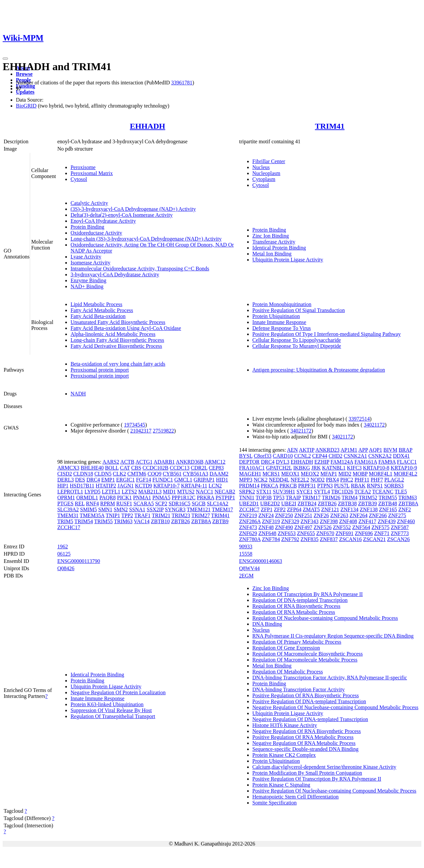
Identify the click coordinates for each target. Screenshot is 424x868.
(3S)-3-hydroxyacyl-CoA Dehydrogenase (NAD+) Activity (133, 209)
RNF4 (92, 503)
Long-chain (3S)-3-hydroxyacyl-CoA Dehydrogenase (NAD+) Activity (146, 239)
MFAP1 (329, 474)
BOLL (112, 468)
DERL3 (66, 480)
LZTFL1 (111, 492)
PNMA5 (161, 498)
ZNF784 (271, 539)
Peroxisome (83, 167)
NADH (78, 394)
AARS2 (111, 462)
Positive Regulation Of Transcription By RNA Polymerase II (317, 779)
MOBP (360, 474)
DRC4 (93, 480)
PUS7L (342, 486)
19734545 (134, 425)
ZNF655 (306, 533)
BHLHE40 (92, 468)
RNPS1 (375, 486)
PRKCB (288, 486)
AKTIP (307, 450)
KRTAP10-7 (167, 486)
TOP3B (264, 498)
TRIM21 (161, 515)
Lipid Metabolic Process (96, 304)
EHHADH (148, 126)
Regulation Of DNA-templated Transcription (300, 600)
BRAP (405, 450)
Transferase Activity (274, 242)
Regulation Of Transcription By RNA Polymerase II (308, 594)
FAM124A (342, 462)
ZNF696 (364, 533)
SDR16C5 (180, 503)
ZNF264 (358, 515)
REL (80, 503)
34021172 (374, 425)
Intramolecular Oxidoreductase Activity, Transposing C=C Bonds (140, 269)
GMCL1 (183, 480)
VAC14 (142, 521)
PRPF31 (307, 486)
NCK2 (261, 480)
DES (80, 480)
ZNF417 (367, 521)
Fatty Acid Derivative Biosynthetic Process (116, 346)
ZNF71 (382, 533)
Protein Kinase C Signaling (281, 785)
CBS (136, 468)
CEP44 (320, 456)
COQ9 (154, 474)
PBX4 (332, 480)
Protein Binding (87, 227)
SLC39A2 (68, 509)
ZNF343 (309, 521)
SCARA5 (144, 503)
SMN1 (105, 509)
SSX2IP (155, 509)
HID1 (222, 480)
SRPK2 (247, 492)
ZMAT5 (311, 509)
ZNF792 (290, 539)
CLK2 (119, 474)
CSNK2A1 (355, 456)
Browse (24, 74)
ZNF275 (397, 515)
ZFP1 (267, 509)
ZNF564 (361, 527)
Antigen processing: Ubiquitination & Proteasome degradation (319, 370)
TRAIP (293, 498)
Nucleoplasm (266, 173)
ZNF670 (325, 533)
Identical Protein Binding (279, 248)
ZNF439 (387, 521)
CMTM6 (137, 474)
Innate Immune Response (279, 322)
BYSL (246, 456)
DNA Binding (267, 624)
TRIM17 (311, 498)
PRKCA (269, 486)
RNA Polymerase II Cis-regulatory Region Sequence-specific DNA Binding (333, 636)
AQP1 (376, 450)
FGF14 (144, 480)
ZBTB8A (201, 521)
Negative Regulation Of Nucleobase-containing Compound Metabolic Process (335, 707)
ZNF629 (248, 533)
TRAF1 (143, 515)
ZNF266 (378, 515)
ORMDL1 (87, 498)
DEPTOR (249, 462)
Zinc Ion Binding (271, 236)
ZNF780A (250, 539)
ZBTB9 (220, 521)
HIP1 (63, 486)
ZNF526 (323, 527)
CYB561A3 (195, 474)
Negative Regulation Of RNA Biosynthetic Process (307, 731)
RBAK (358, 486)
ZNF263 (339, 515)
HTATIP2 (106, 486)
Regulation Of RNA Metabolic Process (294, 612)
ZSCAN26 (398, 539)
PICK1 (124, 498)
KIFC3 (354, 468)
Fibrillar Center (269, 161)
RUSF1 (124, 503)
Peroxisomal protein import (100, 370)
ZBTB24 (307, 503)
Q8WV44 (249, 568)
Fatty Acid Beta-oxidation (98, 316)
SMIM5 (89, 509)
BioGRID (26, 106)
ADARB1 (164, 462)
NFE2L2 (300, 480)
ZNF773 (400, 533)
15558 (246, 554)
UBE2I (289, 503)
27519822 (163, 431)
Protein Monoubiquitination (282, 304)
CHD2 (336, 456)
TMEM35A (92, 515)
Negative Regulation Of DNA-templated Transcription (310, 719)
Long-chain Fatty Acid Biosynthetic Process (117, 340)
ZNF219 (248, 515)
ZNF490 (284, 527)
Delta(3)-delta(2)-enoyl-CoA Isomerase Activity (122, 215)
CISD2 (65, 474)
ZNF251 (303, 515)
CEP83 (216, 468)
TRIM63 (123, 521)
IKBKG (302, 468)
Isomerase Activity (90, 263)
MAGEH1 (250, 474)
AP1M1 (349, 450)
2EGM (246, 576)
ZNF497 (303, 527)
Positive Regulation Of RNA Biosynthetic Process (306, 695)
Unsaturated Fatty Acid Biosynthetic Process (118, 322)
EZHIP (322, 462)
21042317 (141, 431)
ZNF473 (248, 527)
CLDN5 (103, 474)
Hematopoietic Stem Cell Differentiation (296, 797)
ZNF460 (406, 521)
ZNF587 (400, 527)
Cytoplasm (264, 179)
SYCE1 (305, 492)
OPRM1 (66, 498)
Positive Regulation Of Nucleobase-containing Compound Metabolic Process (334, 791)
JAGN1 (126, 486)
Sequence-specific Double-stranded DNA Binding (305, 749)
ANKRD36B (190, 462)
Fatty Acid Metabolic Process (102, 310)
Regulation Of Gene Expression (286, 648)
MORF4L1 (380, 474)
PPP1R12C (184, 498)
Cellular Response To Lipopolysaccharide (297, 340)
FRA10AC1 (252, 468)
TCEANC (383, 492)
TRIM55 (103, 521)
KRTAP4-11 (194, 486)
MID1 (169, 492)
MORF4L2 (406, 474)
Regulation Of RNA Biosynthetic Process (296, 606)
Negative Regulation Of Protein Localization (118, 692)
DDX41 (401, 456)
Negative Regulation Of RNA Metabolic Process (304, 743)
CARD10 (283, 456)
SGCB (199, 503)
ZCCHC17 (69, 527)
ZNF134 (349, 509)
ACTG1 (144, 462)
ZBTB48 (388, 503)
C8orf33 (263, 456)
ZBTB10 (160, 521)
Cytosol (79, 179)
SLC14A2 (217, 503)
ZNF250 (284, 515)
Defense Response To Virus (282, 328)
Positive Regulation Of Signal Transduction (299, 310)
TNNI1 (247, 498)
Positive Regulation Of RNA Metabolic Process (303, 737)
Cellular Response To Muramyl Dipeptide (297, 346)
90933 (246, 547)
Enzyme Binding (88, 280)
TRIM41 (330, 126)
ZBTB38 (347, 503)
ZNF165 (388, 509)
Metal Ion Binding (272, 254)
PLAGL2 (394, 480)
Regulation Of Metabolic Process (288, 672)
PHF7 (377, 480)
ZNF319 (271, 521)
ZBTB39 (368, 503)
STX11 (264, 492)
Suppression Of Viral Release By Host (111, 710)
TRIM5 (65, 521)
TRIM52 (368, 498)
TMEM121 (199, 509)
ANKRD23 (327, 450)
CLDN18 (83, 474)
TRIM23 (181, 515)
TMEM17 (222, 509)
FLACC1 (407, 462)
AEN (292, 450)
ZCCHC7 (249, 509)
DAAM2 (219, 474)
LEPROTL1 (70, 492)
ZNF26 (321, 515)
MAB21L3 (150, 492)
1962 (63, 547)
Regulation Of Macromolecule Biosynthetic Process (308, 654)
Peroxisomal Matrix (92, 173)
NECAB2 (225, 492)
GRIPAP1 (204, 480)
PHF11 (362, 480)
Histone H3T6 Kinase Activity (285, 725)
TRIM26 (331, 498)
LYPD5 (92, 492)
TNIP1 (113, 515)
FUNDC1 (163, 480)
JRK (316, 468)
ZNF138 (369, 509)
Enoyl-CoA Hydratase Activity (103, 221)
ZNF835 (309, 539)
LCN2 (215, 486)
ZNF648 (267, 533)
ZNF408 (348, 521)
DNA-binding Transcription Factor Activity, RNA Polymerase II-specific (330, 678)
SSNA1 (137, 509)
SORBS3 (394, 486)
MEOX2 (310, 474)
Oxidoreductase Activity (96, 233)
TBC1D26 (342, 492)
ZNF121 (330, 509)
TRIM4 (349, 498)
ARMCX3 (68, 468)
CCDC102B (155, 468)
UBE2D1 (249, 503)
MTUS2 (186, 492)
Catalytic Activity (89, 203)
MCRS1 (271, 474)
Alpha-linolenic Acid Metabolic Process (113, 334)
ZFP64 (294, 509)
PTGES (65, 503)
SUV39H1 (284, 492)
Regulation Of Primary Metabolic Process (297, 642)
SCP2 (161, 503)
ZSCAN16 (350, 539)
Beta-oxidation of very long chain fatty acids (118, 364)
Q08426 (66, 568)
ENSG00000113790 (79, 561)
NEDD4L (279, 480)
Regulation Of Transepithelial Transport (113, 716)
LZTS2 (129, 492)
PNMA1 (142, 498)
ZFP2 (280, 509)
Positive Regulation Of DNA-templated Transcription (309, 701)
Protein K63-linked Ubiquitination (107, 704)
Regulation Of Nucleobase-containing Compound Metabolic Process (325, 618)
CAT (125, 468)
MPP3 (246, 480)
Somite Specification (275, 803)
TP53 (279, 498)
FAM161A (366, 462)
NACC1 (204, 492)
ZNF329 (290, 521)
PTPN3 (325, 486)
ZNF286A (250, 521)
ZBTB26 (180, 521)
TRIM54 (84, 521)
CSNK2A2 (380, 456)
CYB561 (172, 474)
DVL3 (283, 462)
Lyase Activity (86, 257)
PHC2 (347, 480)
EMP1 (108, 480)
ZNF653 (287, 533)
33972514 (359, 419)
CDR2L (199, 468)
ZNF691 (344, 533)
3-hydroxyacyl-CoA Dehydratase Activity (115, 274)
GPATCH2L (279, 468)
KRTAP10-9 (404, 468)
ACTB (127, 462)
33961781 (182, 83)
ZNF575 (380, 527)
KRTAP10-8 (376, 468)
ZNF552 (342, 527)
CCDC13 (180, 468)
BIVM (391, 450)
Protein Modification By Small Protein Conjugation (307, 773)
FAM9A (387, 462)
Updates (25, 92)
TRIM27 (201, 515)
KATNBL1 (334, 468)
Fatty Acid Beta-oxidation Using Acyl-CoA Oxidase (126, 328)
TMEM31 (68, 515)
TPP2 (127, 515)
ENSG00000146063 (261, 561)
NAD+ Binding (87, 286)
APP (363, 450)
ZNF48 (266, 527)
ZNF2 (404, 509)
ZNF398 (329, 521)
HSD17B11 (82, 486)
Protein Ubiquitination (276, 316)
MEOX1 (290, 474)
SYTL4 (322, 492)
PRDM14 (249, 486)
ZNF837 (329, 539)
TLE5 (401, 492)
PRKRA (205, 498)
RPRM (108, 503)
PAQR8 (107, 498)
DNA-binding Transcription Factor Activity (299, 689)
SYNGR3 (175, 509)
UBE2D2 (270, 503)
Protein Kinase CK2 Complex (284, 755)
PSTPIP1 (225, 498)
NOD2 (318, 480)
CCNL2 (303, 456)
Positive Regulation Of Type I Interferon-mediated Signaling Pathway (327, 334)
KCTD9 (143, 486)
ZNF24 (266, 515)
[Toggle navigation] (5, 59)
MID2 (345, 474)
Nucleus (261, 167)
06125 (64, 554)
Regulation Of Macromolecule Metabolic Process (305, 660)
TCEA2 (363, 492)
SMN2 (121, 509)
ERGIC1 (126, 480)
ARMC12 (215, 462)
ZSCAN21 (374, 539)
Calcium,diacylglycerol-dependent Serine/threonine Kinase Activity (324, 767)
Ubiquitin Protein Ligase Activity (288, 260)
